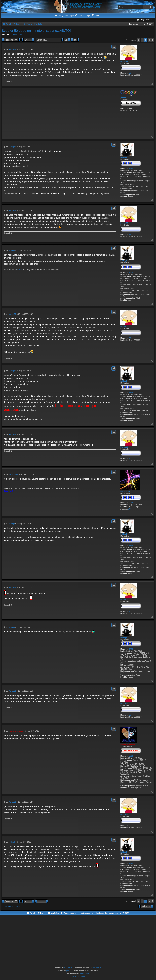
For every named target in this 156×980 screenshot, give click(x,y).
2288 (131, 503)
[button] (139, 40)
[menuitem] (78, 16)
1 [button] (142, 40)
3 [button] (149, 40)
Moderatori (17, 34)
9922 (131, 756)
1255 (131, 169)
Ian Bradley (97, 968)
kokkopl (124, 157)
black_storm (125, 491)
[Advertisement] (60, 112)
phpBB (69, 971)
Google (123, 97)
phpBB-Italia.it (85, 974)
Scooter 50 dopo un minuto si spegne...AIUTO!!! (37, 31)
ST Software (69, 968)
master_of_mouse (128, 745)
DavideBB (124, 62)
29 (130, 73)
